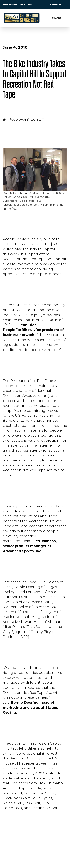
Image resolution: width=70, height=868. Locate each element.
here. (18, 475)
